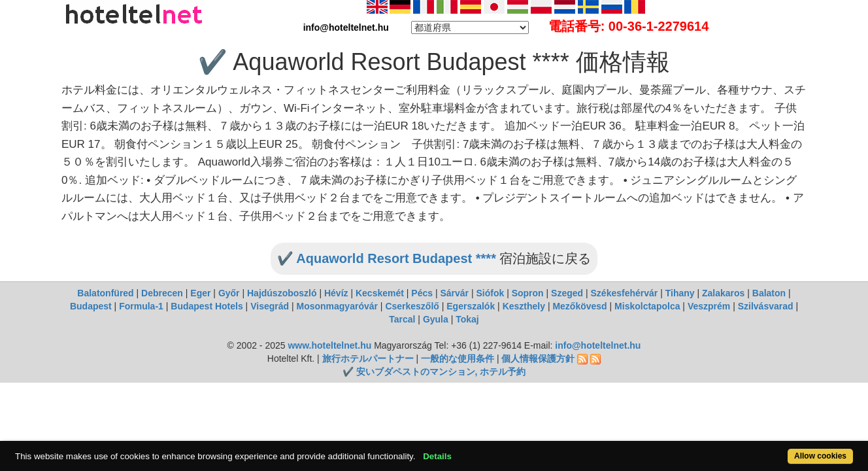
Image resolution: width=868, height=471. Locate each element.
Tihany (680, 293)
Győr (229, 293)
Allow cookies (774, 449)
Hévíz (336, 293)
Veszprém (709, 306)
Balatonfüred (105, 293)
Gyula (436, 319)
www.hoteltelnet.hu (329, 345)
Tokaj (467, 319)
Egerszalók (471, 306)
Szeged (567, 293)
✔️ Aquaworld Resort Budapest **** (387, 258)
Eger (200, 293)
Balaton (769, 293)
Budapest (91, 306)
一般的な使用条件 (458, 358)
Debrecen (162, 293)
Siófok (490, 293)
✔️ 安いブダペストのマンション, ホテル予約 (434, 372)
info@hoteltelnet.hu (598, 345)
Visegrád (270, 306)
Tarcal (402, 319)
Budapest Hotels (207, 306)
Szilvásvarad (766, 306)
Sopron (528, 293)
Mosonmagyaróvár (337, 306)
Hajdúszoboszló (282, 293)
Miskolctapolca (647, 306)
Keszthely (524, 306)
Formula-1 (141, 306)
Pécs (422, 293)
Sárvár (454, 293)
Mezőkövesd (579, 306)
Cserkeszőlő (412, 306)
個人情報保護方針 (538, 358)
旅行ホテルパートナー (368, 358)
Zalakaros (723, 293)
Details (481, 449)
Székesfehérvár (625, 293)
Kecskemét (380, 293)
